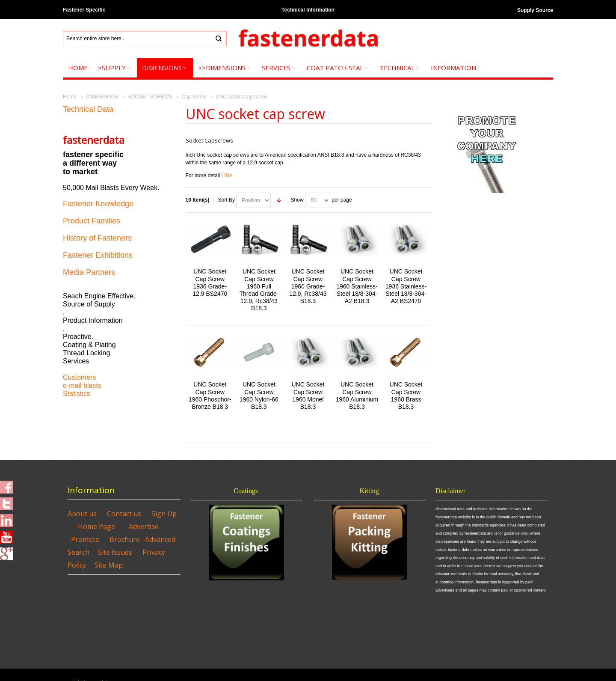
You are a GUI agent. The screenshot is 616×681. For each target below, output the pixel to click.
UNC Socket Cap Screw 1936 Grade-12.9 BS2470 (210, 283)
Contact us (124, 514)
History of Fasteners (97, 238)
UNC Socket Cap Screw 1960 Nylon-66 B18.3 (259, 396)
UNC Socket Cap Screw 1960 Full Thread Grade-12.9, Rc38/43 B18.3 (259, 290)
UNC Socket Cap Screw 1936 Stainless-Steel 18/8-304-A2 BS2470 (406, 286)
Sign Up (164, 514)
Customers (79, 377)
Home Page (96, 526)
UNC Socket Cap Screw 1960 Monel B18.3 (308, 396)
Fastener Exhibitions (98, 255)
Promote (85, 539)
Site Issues (115, 552)
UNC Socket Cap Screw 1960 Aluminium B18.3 (357, 396)
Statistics (77, 394)
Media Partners (89, 272)
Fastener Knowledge (98, 204)
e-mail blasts (82, 385)
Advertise (144, 526)
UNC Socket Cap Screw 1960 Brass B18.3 (406, 396)
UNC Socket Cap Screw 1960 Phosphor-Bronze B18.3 (210, 396)
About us (82, 514)
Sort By (227, 200)
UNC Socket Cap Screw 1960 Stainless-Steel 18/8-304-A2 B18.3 (357, 286)
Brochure (125, 539)
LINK (227, 175)
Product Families (92, 221)
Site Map (109, 565)
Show (297, 200)
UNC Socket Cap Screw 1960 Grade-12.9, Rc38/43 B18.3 (308, 286)
